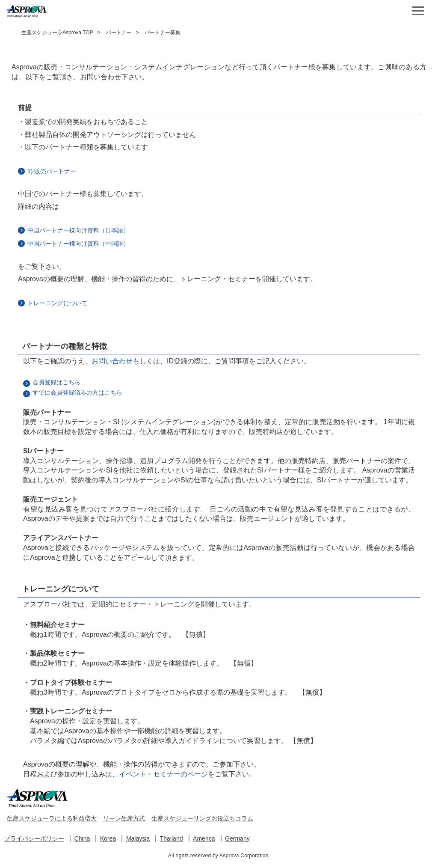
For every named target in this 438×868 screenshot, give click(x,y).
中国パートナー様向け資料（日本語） (78, 230)
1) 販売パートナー (52, 171)
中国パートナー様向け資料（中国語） (78, 244)
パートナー (119, 33)
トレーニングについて (57, 303)
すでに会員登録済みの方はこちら (77, 392)
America (204, 838)
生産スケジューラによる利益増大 (52, 818)
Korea (108, 838)
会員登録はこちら (56, 382)
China (82, 838)
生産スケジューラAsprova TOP (57, 33)
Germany (237, 838)
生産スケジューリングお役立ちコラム (202, 818)
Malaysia (138, 838)
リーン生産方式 (124, 818)
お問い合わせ (112, 361)
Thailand (172, 838)
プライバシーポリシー (34, 838)
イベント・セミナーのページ (163, 774)
